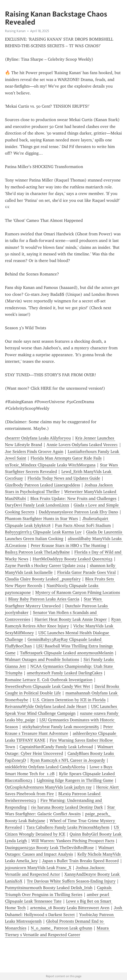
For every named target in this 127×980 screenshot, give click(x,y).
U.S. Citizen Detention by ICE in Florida (69, 700)
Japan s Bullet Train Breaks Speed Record (80, 861)
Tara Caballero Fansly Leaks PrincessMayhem (68, 827)
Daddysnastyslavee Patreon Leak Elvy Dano (78, 512)
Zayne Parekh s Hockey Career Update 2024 (45, 566)
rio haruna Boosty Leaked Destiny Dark (67, 807)
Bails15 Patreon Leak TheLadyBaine (37, 552)
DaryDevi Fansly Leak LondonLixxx (37, 505)
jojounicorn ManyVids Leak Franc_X (38, 868)
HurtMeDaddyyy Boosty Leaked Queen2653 (73, 559)
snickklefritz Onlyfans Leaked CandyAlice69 (45, 767)
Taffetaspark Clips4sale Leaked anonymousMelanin (67, 653)
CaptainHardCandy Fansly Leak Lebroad (56, 747)
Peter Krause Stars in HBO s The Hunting (68, 545)
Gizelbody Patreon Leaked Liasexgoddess (42, 485)
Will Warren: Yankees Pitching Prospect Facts (73, 841)
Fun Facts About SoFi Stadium (83, 525)
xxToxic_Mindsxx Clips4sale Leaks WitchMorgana (50, 465)
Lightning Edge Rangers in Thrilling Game (75, 780)
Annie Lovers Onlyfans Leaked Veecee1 (82, 445)
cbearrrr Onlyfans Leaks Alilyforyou (38, 438)
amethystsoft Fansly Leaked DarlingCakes (65, 673)
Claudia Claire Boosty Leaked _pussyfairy (43, 579)
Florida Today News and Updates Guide (64, 478)
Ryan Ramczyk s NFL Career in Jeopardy (68, 760)
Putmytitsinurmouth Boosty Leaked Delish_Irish (49, 888)
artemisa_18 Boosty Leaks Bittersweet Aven (70, 908)
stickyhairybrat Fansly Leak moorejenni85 (61, 727)
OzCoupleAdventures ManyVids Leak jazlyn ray (48, 787)
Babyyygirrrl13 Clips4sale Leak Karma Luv (43, 532)
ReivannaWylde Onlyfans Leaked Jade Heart (46, 706)
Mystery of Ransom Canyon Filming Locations (78, 592)
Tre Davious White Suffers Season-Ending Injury (71, 881)
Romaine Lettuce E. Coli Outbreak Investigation (49, 680)
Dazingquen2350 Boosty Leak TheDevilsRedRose (49, 848)
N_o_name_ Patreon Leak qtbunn (62, 928)
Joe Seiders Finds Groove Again (34, 452)
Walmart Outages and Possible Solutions (42, 659)
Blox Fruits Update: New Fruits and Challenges (73, 498)
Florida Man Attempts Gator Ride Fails (66, 458)
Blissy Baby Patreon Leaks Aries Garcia (44, 599)
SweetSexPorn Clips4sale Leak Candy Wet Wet (48, 686)
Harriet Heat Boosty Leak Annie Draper (71, 619)
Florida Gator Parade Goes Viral (86, 572)
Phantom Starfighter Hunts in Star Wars (41, 519)
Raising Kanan (15, 31)
